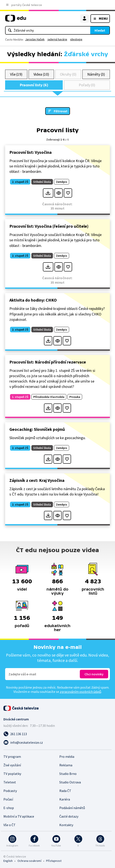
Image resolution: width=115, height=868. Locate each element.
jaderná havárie (57, 39)
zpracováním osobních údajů (80, 692)
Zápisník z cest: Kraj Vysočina (37, 480)
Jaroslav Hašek (35, 39)
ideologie (76, 39)
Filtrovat (61, 111)
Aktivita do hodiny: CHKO (33, 300)
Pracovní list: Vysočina (31, 152)
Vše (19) (16, 74)
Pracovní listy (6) (34, 85)
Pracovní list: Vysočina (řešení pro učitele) (49, 226)
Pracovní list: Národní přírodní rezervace (48, 362)
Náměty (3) (96, 74)
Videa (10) (41, 74)
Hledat (100, 30)
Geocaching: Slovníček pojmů (37, 429)
